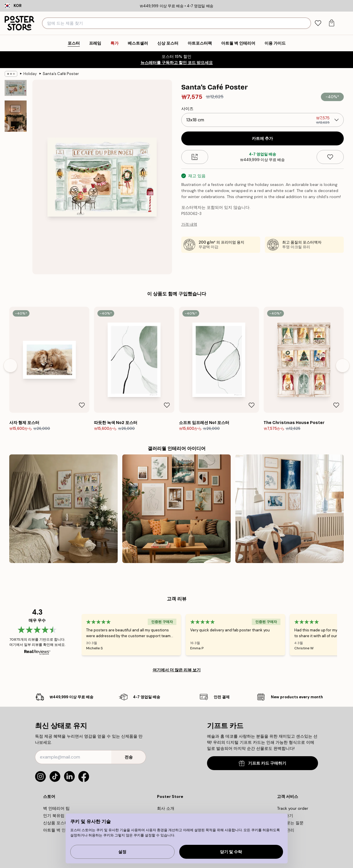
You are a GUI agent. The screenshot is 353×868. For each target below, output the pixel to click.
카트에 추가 (262, 139)
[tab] (318, 23)
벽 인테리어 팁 (56, 808)
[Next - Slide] (343, 366)
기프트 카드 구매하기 (263, 763)
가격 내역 (189, 224)
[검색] (306, 23)
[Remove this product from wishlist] (330, 157)
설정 (122, 852)
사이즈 (187, 109)
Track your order (293, 808)
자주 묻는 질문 (290, 823)
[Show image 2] (16, 116)
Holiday (30, 74)
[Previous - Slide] (10, 366)
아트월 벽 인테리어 (60, 830)
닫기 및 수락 (231, 852)
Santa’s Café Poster (61, 74)
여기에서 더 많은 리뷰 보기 (177, 670)
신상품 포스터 (56, 823)
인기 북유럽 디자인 (60, 816)
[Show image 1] (16, 88)
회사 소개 (166, 808)
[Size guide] (195, 157)
